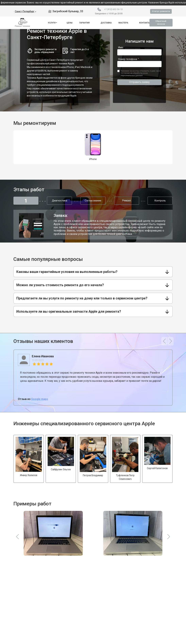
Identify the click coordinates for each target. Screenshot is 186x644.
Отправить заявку (139, 82)
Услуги (52, 23)
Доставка (106, 23)
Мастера (123, 23)
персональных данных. (132, 75)
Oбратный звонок (161, 23)
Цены (70, 23)
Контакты (145, 23)
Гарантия (84, 23)
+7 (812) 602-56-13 (113, 9)
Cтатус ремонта (161, 11)
